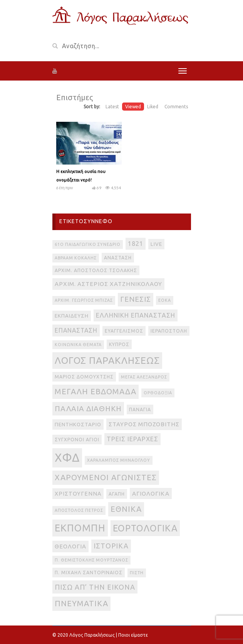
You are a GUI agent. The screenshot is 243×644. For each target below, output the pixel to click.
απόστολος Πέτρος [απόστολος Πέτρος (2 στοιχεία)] (79, 510)
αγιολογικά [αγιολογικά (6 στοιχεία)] (151, 494)
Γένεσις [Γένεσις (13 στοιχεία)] (136, 299)
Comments (176, 107)
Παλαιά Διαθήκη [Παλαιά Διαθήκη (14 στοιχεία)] (88, 409)
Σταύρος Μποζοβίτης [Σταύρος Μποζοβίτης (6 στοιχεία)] (144, 424)
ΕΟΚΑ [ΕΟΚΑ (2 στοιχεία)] (165, 300)
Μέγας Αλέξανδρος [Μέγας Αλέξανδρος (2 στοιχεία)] (144, 377)
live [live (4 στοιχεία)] (156, 244)
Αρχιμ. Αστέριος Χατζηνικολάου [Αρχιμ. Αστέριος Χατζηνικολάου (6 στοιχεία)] (108, 284)
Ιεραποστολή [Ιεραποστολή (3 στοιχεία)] (169, 331)
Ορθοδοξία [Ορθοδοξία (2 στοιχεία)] (158, 393)
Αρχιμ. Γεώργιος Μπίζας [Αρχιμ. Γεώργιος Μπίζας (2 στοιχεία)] (84, 300)
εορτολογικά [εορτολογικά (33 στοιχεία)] (145, 528)
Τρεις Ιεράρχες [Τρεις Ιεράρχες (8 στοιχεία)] (132, 439)
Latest (112, 107)
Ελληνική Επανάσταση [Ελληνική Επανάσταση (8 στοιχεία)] (136, 315)
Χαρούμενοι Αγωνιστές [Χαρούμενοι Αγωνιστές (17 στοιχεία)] (106, 477)
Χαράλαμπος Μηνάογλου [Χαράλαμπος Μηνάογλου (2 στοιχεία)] (119, 460)
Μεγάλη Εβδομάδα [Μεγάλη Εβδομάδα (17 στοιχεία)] (96, 391)
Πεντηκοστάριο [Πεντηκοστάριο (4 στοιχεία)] (78, 425)
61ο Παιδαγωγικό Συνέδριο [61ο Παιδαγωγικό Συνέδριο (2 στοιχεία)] (88, 244)
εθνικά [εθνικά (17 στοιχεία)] (126, 509)
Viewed (133, 107)
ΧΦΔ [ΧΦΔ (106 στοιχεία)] (67, 458)
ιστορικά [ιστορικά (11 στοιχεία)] (111, 546)
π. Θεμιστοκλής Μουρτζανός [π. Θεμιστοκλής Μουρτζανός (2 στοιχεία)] (91, 560)
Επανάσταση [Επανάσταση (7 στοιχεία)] (76, 330)
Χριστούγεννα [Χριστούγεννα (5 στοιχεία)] (78, 494)
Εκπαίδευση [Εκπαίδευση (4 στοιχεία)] (72, 316)
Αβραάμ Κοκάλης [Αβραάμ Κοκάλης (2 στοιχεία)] (76, 258)
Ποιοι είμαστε (133, 635)
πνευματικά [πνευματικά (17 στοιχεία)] (81, 603)
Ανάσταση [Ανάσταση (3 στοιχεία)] (118, 258)
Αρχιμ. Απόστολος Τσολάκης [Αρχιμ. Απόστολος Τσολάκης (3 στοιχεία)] (96, 270)
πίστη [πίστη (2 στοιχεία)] (137, 573)
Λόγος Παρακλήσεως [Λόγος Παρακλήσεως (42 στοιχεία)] (107, 360)
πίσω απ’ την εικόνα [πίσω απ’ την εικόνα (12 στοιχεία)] (95, 587)
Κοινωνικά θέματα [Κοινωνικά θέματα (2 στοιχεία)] (78, 345)
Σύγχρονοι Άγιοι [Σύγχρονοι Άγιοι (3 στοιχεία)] (77, 440)
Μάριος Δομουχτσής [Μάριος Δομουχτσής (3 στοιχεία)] (84, 377)
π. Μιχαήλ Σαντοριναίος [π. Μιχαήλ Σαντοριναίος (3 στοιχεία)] (89, 573)
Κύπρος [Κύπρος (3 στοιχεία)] (119, 344)
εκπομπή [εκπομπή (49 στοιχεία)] (80, 528)
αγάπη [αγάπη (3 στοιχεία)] (117, 494)
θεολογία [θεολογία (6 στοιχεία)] (70, 546)
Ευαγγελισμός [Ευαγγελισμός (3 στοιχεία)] (124, 331)
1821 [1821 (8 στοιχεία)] (136, 244)
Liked (153, 107)
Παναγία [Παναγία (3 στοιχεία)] (140, 409)
